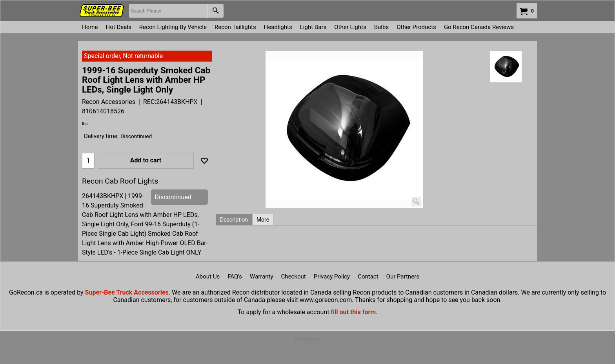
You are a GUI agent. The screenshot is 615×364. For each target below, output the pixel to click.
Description (234, 220)
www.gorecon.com (326, 300)
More (263, 220)
